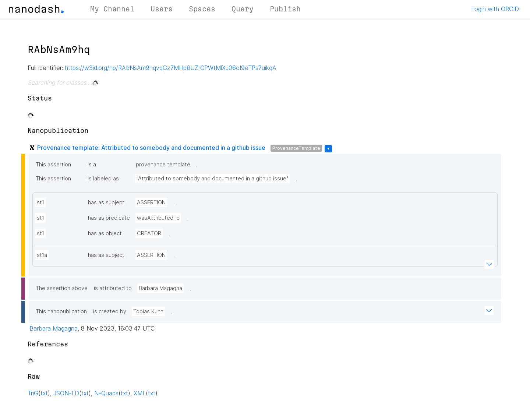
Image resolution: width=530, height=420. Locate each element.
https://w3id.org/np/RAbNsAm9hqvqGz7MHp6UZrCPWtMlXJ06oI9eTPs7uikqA (171, 68)
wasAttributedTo (158, 218)
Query (243, 9)
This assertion (53, 165)
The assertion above (62, 288)
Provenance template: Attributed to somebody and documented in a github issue (151, 148)
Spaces (202, 9)
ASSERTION (151, 202)
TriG (33, 393)
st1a (42, 255)
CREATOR (149, 233)
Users (162, 9)
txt (44, 393)
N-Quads (106, 393)
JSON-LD (66, 393)
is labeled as (103, 179)
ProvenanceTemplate (296, 148)
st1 (40, 202)
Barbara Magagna (160, 288)
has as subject (106, 202)
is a (92, 165)
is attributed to (113, 288)
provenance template (163, 165)
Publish (285, 9)
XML (140, 393)
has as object (105, 233)
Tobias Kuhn (148, 311)
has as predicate (109, 218)
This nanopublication (61, 311)
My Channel (112, 9)
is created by (110, 311)
